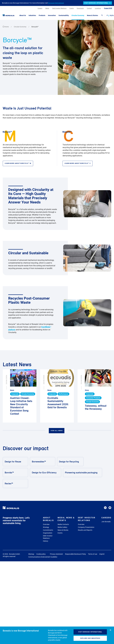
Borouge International (56, 3)
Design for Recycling (70, 462)
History (46, 541)
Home (6, 27)
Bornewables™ (42, 462)
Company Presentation (86, 527)
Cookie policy (41, 554)
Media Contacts (63, 524)
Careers (106, 518)
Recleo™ (15, 483)
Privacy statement (56, 554)
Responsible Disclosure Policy (76, 554)
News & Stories (63, 530)
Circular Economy (20, 27)
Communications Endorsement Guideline (43, 557)
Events (60, 533)
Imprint (102, 554)
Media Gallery (62, 527)
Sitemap (31, 554)
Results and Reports (85, 530)
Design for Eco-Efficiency (45, 473)
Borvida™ (15, 473)
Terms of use (93, 554)
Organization (48, 533)
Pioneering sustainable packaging (82, 473)
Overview (46, 524)
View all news (57, 431)
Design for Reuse (15, 462)
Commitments (48, 530)
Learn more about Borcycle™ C (78, 163)
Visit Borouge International (90, 632)
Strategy (46, 527)
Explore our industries (90, 638)
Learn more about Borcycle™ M (18, 163)
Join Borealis (106, 522)
